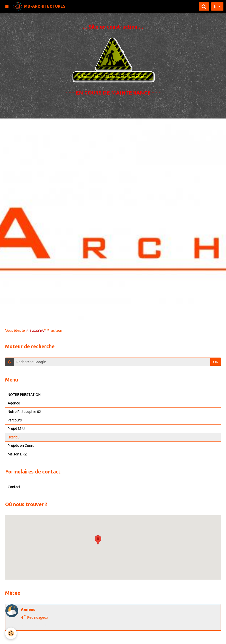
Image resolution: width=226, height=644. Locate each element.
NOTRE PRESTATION (24, 395)
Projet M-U (16, 429)
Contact (14, 487)
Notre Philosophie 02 (24, 412)
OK (216, 362)
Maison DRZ (17, 454)
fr (215, 6)
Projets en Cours (21, 446)
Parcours (15, 420)
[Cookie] (11, 633)
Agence (14, 403)
